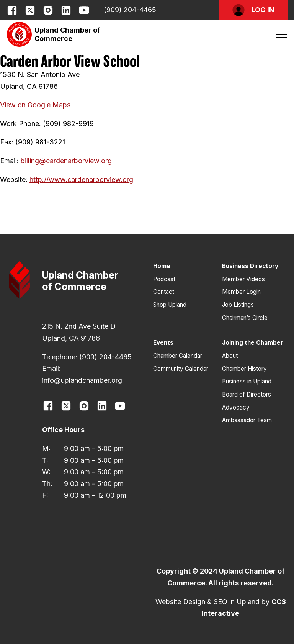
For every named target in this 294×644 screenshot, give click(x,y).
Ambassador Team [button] (247, 420)
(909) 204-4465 (130, 10)
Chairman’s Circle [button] (245, 318)
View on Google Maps (35, 105)
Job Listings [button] (238, 305)
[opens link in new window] (12, 10)
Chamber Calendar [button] (178, 356)
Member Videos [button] (243, 279)
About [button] (230, 356)
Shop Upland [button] (170, 305)
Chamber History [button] (244, 369)
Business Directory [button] (250, 266)
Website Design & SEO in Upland (207, 602)
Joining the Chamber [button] (253, 343)
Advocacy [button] (236, 407)
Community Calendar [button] (181, 369)
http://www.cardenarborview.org (81, 179)
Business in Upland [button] (247, 381)
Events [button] (163, 343)
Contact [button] (164, 292)
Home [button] (162, 266)
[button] (253, 10)
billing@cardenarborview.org (66, 161)
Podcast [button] (164, 279)
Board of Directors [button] (247, 394)
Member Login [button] (241, 292)
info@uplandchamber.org (82, 380)
